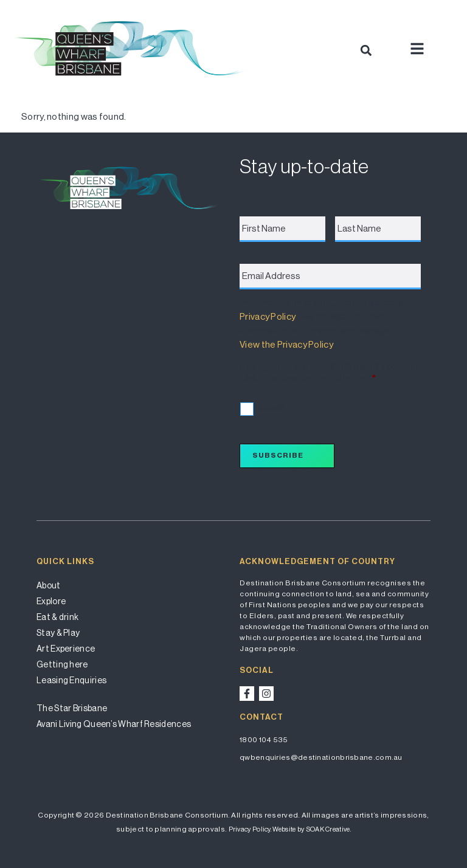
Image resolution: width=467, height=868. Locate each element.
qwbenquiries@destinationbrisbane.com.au (321, 757)
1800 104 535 (264, 740)
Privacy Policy (268, 316)
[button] (366, 50)
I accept (270, 407)
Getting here (62, 664)
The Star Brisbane (72, 708)
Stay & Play (58, 633)
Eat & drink (57, 617)
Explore (51, 601)
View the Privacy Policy (286, 344)
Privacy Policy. (250, 829)
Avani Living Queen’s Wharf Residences (114, 724)
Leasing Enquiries (71, 680)
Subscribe (278, 455)
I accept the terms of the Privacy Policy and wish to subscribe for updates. (329, 373)
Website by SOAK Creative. (312, 829)
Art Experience (66, 649)
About (49, 585)
